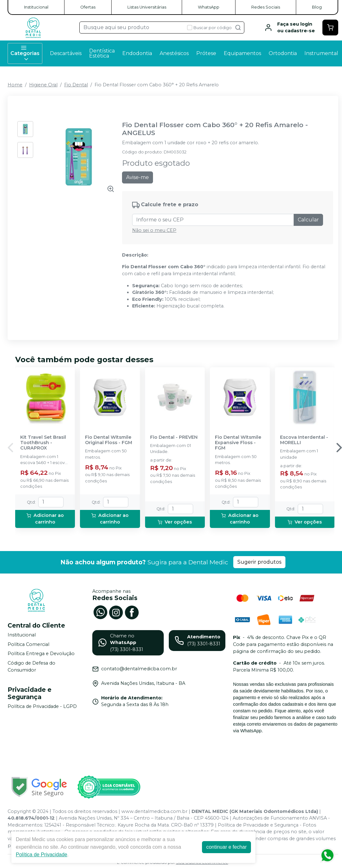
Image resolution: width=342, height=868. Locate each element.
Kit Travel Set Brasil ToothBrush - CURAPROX (43, 443)
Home (15, 85)
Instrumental (321, 53)
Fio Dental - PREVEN (174, 437)
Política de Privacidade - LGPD (42, 707)
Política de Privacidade (42, 855)
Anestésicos (174, 53)
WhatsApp (209, 7)
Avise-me (137, 177)
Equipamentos (242, 53)
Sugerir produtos (259, 562)
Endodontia (137, 53)
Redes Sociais (266, 7)
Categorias (25, 53)
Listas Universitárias (147, 7)
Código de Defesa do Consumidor (31, 666)
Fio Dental (76, 85)
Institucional (36, 7)
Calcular (308, 220)
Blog (317, 7)
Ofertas (88, 7)
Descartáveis (66, 53)
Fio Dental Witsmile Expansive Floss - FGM (238, 443)
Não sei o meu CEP (154, 230)
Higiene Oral (43, 85)
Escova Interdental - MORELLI (304, 440)
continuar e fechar (226, 847)
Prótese (206, 53)
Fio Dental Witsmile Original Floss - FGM (109, 440)
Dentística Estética (102, 53)
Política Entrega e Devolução (41, 654)
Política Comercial (28, 644)
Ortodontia (283, 53)
